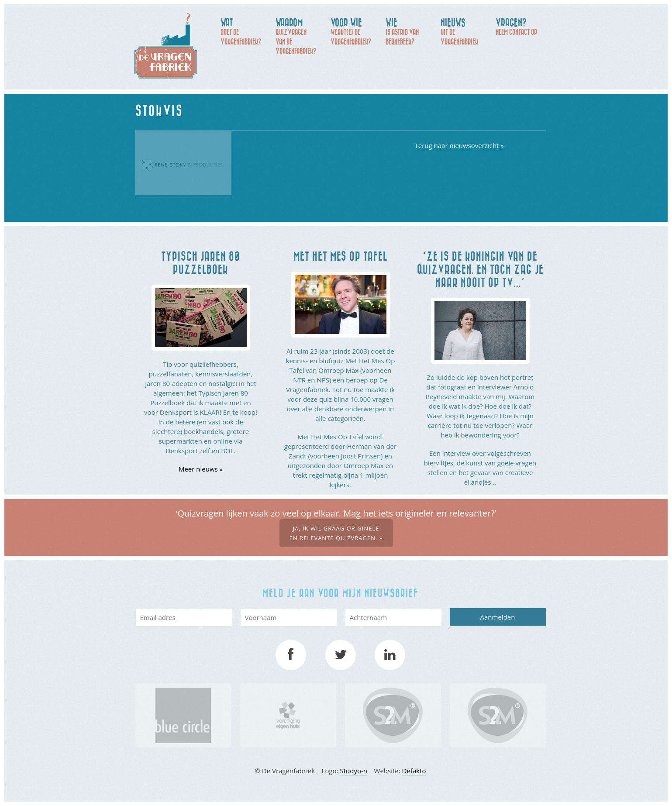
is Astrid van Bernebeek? (409, 31)
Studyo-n (353, 771)
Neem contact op (519, 26)
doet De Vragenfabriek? (244, 31)
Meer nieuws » (201, 469)
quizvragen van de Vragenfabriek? (299, 36)
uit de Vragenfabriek (464, 31)
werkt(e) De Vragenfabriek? (354, 31)
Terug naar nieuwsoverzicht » (459, 145)
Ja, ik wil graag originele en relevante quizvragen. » (336, 533)
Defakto (414, 771)
